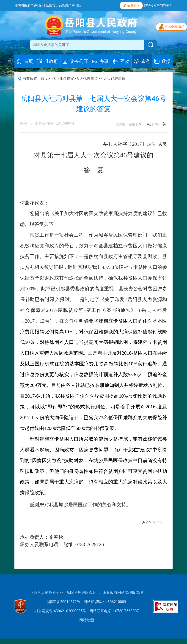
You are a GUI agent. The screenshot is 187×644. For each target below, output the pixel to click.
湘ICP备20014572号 (64, 602)
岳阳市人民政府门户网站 (63, 5)
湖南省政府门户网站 (29, 5)
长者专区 (131, 5)
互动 (54, 79)
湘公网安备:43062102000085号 (60, 611)
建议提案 (67, 79)
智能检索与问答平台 (158, 5)
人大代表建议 (87, 79)
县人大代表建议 (113, 79)
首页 (44, 79)
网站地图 (87, 620)
